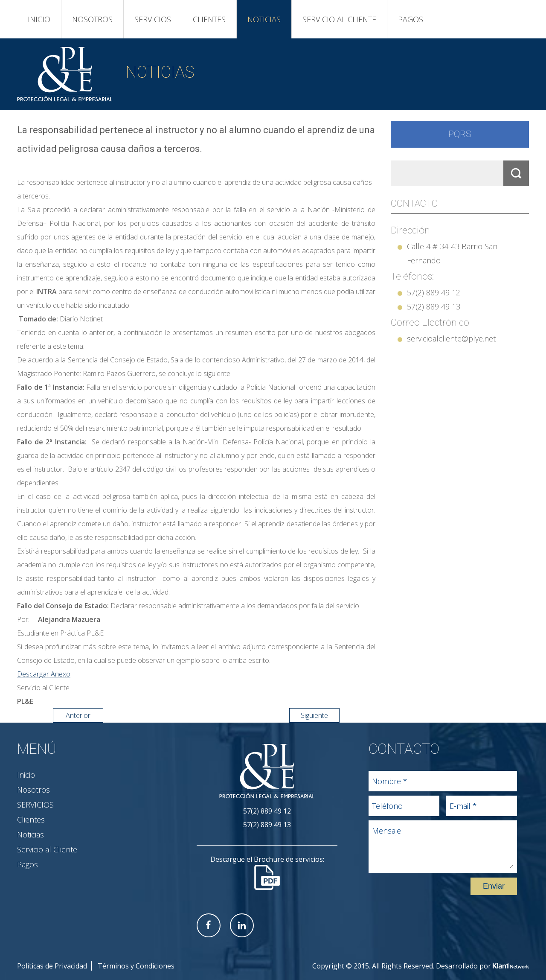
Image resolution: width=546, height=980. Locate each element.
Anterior (78, 715)
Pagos (411, 19)
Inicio (39, 19)
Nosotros (92, 19)
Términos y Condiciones (136, 966)
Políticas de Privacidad (52, 966)
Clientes (209, 19)
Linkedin (242, 925)
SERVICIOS (153, 19)
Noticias (264, 19)
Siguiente (314, 715)
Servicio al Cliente (339, 19)
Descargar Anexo (44, 674)
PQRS (460, 134)
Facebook (209, 925)
